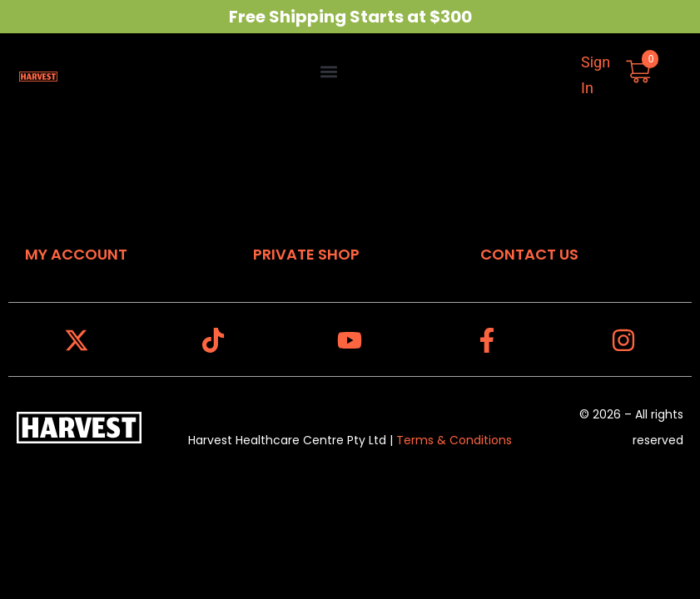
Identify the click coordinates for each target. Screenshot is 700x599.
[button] (330, 71)
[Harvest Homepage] (38, 75)
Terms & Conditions (454, 440)
